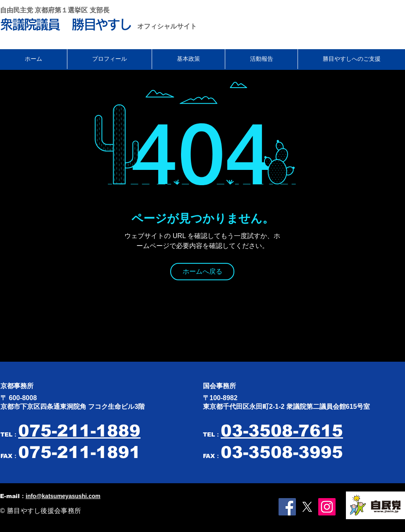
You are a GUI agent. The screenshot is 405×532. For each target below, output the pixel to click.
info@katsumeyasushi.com (63, 496)
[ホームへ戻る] (202, 272)
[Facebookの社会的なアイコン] (287, 507)
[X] (307, 507)
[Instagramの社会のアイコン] (327, 507)
